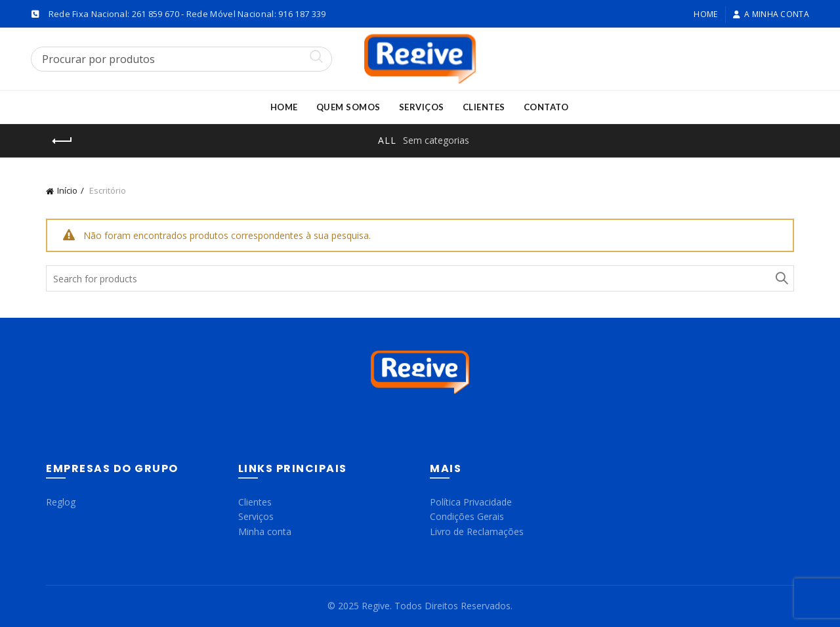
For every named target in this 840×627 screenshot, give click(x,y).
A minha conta (771, 14)
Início (67, 190)
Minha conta (265, 531)
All (387, 140)
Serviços (422, 107)
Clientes (484, 107)
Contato (546, 107)
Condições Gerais (467, 516)
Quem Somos (348, 107)
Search (781, 278)
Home (705, 14)
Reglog (61, 502)
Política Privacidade (471, 502)
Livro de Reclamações (477, 531)
